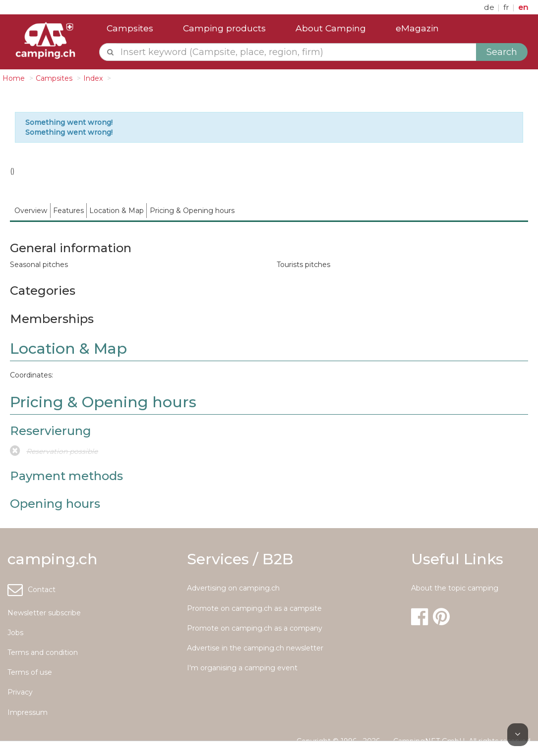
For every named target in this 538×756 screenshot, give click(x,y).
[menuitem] (31, 210)
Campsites (130, 28)
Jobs (15, 633)
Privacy (20, 692)
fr (507, 7)
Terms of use (30, 672)
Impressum (28, 712)
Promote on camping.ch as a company (255, 628)
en (523, 7)
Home (14, 78)
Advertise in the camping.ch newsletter (255, 648)
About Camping (331, 28)
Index (93, 78)
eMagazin (417, 28)
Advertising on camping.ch (233, 588)
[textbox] (297, 52)
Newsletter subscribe (44, 613)
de (490, 7)
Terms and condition (43, 652)
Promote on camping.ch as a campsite (254, 608)
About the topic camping (455, 588)
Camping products (224, 28)
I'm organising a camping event (242, 668)
